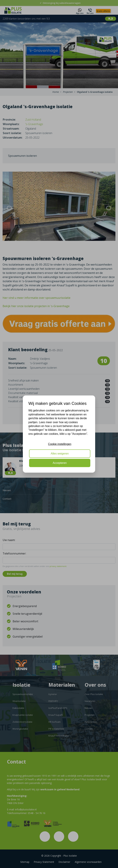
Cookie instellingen (60, 444)
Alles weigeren (60, 453)
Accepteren (60, 463)
